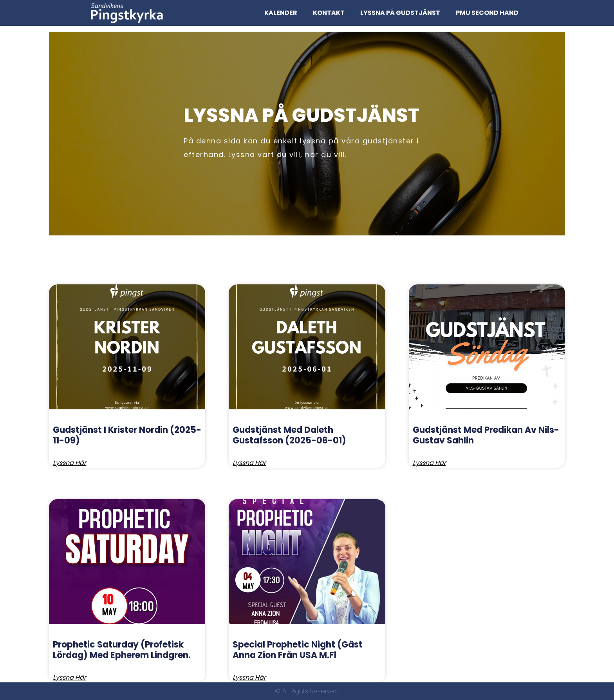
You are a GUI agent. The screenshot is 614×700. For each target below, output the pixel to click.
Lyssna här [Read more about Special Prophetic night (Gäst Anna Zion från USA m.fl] (249, 678)
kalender (281, 13)
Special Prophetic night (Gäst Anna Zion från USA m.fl (298, 650)
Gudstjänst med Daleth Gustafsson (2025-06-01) (289, 435)
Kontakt (329, 13)
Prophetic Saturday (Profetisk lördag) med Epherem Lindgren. (122, 650)
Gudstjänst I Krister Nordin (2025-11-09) (127, 435)
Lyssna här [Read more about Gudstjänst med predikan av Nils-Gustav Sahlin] (429, 463)
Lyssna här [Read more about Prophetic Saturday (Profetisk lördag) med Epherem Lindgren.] (70, 678)
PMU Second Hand (487, 13)
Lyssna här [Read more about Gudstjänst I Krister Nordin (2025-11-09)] (70, 463)
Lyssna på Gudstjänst (400, 13)
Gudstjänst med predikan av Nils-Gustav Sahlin (486, 435)
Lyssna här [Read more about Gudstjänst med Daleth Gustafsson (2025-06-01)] (249, 463)
